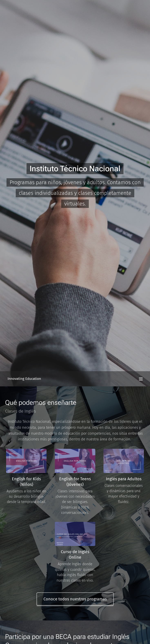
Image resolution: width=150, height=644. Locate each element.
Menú (141, 379)
